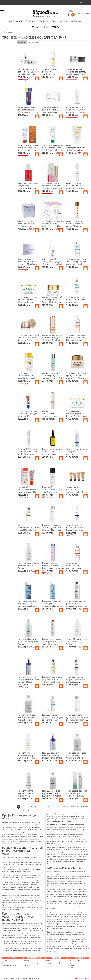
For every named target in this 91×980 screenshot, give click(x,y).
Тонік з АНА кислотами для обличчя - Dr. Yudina (77, 641)
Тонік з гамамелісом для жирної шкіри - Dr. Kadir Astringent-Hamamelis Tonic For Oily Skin (52, 644)
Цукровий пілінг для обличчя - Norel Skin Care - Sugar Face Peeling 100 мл (51, 111)
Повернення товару (31, 963)
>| (28, 810)
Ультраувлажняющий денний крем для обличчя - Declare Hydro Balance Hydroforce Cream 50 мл (28, 303)
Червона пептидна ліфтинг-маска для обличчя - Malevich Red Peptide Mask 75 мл (28, 111)
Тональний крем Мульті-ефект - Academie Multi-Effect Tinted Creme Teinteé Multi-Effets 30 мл (76, 492)
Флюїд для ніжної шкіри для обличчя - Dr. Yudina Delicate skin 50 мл (53, 225)
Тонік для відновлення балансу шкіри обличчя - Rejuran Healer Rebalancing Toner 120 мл (77, 796)
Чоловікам (76, 21)
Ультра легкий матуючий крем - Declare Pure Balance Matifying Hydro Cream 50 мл (77, 416)
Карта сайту (28, 965)
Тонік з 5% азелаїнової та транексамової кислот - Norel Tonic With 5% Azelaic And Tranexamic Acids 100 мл (52, 683)
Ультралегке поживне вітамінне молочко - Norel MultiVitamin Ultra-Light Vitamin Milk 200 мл (77, 340)
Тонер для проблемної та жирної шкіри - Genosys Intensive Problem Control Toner (77, 453)
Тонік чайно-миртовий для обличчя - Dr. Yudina (28, 565)
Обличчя (43, 21)
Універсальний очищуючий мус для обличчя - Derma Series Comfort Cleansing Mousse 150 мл (53, 264)
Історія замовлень (74, 963)
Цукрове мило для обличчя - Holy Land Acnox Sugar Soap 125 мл (76, 111)
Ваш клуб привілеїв (9, 965)
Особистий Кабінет (74, 960)
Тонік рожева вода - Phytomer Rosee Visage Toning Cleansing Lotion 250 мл (53, 567)
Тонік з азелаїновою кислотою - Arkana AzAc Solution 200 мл (28, 679)
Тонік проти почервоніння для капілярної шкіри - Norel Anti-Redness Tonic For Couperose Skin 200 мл (76, 569)
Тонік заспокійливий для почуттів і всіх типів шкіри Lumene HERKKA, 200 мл (51, 605)
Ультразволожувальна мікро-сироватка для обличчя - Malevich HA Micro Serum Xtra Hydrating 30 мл (28, 416)
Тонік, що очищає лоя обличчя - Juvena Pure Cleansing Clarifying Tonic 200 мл (52, 529)
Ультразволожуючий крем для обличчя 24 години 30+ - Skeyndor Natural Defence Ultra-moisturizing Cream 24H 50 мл (77, 379)
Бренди (56, 27)
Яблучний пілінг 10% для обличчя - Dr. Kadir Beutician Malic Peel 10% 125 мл (28, 73)
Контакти (27, 960)
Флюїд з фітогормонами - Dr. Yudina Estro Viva (76, 148)
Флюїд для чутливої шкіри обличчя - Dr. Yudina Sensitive (27, 224)
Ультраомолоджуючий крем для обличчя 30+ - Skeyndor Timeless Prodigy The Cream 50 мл (28, 340)
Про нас (5, 960)
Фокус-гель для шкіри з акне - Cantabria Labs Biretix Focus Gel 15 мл (53, 148)
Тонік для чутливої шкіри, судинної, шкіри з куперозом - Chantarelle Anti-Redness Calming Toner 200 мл (77, 683)
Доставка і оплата (8, 963)
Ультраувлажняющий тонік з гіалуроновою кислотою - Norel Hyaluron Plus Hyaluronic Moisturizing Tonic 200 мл (77, 265)
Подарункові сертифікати (55, 963)
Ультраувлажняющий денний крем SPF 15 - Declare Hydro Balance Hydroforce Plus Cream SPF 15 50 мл (52, 302)
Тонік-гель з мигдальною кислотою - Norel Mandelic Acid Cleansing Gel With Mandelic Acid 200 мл (28, 530)
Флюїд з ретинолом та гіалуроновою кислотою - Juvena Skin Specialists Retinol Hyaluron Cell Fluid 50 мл (28, 189)
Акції (45, 27)
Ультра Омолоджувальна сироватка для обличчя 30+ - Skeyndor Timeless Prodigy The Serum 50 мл (53, 417)
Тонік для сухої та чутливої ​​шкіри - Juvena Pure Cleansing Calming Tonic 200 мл (77, 719)
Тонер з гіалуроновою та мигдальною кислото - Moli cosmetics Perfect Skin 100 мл (52, 454)
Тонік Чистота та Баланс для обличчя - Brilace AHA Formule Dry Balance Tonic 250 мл (76, 530)
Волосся (30, 21)
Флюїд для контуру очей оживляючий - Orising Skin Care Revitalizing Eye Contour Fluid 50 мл (77, 226)
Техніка (35, 27)
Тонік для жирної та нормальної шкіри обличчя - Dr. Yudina (51, 793)
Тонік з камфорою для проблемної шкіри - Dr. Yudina (28, 641)
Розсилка (71, 967)
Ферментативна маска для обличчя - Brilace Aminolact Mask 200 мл (28, 262)
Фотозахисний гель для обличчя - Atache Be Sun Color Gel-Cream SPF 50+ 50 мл (28, 149)
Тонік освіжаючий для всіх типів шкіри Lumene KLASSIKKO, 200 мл (28, 605)
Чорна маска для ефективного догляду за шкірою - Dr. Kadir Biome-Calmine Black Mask (76, 74)
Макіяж (63, 21)
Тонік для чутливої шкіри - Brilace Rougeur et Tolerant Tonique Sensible (53, 719)
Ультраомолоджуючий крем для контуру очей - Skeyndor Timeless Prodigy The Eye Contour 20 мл (53, 340)
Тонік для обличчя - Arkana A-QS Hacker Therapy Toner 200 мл (52, 755)
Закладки (71, 965)
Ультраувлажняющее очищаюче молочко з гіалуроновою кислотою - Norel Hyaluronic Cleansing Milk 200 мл (76, 303)
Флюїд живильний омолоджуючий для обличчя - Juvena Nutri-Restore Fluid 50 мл (53, 187)
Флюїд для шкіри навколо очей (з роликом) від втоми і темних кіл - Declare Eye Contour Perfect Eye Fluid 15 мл (77, 189)
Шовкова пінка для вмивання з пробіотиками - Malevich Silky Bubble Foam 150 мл (51, 74)
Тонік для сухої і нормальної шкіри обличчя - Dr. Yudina (27, 755)
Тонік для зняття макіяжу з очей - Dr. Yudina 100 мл (27, 793)
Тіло (54, 21)
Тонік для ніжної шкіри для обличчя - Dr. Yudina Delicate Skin (77, 755)
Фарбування (15, 21)
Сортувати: (22, 42)
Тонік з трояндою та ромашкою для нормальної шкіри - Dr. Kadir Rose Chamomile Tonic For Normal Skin (77, 606)
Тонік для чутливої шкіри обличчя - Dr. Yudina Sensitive (27, 717)
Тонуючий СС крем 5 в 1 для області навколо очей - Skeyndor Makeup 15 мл (28, 453)
